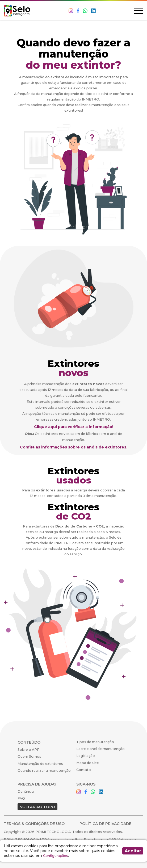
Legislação (86, 756)
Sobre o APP (29, 750)
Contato (84, 770)
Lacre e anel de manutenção (100, 749)
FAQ (21, 798)
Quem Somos (29, 756)
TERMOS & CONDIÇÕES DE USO (34, 824)
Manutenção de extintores (40, 764)
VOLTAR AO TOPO (37, 807)
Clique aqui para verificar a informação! (74, 427)
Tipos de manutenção (95, 742)
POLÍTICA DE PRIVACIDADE (105, 824)
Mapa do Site (88, 763)
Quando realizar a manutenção (44, 771)
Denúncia (26, 791)
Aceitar (133, 851)
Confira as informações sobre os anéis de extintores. (74, 447)
